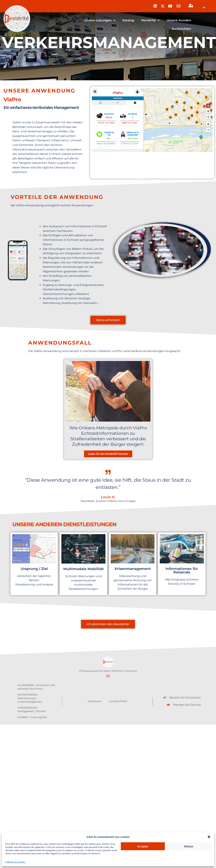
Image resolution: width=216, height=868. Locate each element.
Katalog (128, 20)
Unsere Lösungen (100, 20)
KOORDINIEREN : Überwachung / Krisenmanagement (30, 698)
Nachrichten (181, 29)
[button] (209, 837)
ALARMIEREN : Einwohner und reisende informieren (36, 687)
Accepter (143, 846)
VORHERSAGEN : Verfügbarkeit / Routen (32, 709)
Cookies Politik (118, 701)
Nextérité (150, 20)
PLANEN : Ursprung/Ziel (32, 717)
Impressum (95, 701)
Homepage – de (76, 20)
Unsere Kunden (179, 20)
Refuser (189, 846)
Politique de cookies (15, 862)
